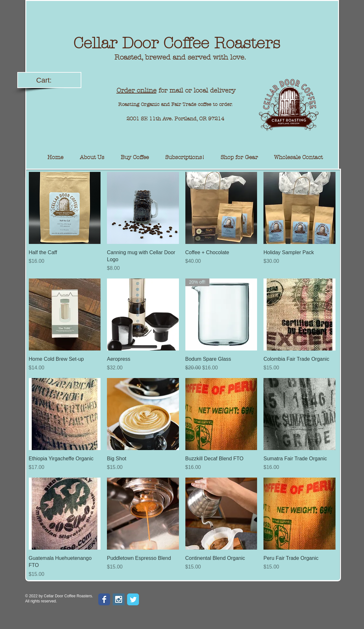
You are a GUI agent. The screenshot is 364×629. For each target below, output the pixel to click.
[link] (50, 80)
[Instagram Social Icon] (119, 599)
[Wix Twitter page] (133, 599)
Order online (137, 90)
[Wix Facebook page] (104, 599)
